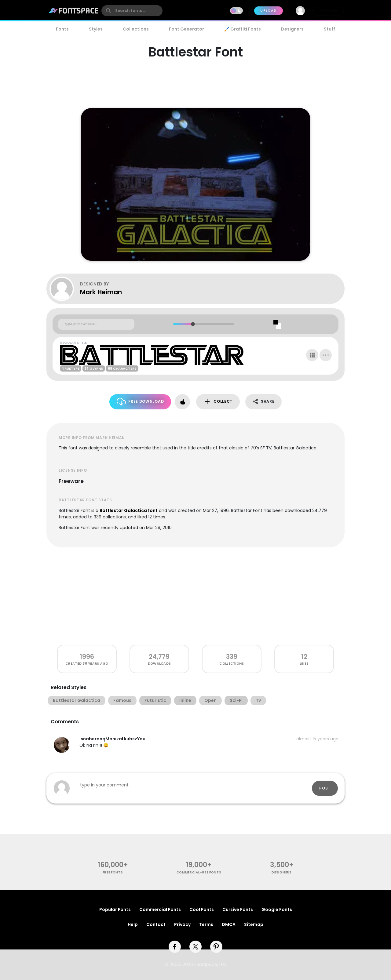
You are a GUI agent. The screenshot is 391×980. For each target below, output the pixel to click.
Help (133, 924)
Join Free (328, 11)
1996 (87, 657)
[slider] (193, 324)
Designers (292, 29)
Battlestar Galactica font (129, 510)
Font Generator (186, 29)
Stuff (329, 29)
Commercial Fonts (160, 909)
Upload (268, 11)
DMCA (229, 924)
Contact (156, 924)
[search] (132, 11)
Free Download (140, 402)
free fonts (113, 872)
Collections (136, 29)
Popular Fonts (115, 909)
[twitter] (195, 947)
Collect (218, 402)
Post (325, 788)
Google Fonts (277, 909)
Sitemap (254, 924)
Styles (96, 29)
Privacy (182, 924)
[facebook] (175, 947)
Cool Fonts (202, 909)
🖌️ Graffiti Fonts (243, 29)
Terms (206, 924)
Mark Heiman (101, 292)
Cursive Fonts (238, 909)
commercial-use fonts (199, 872)
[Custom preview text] (96, 324)
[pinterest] (216, 947)
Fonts (62, 29)
